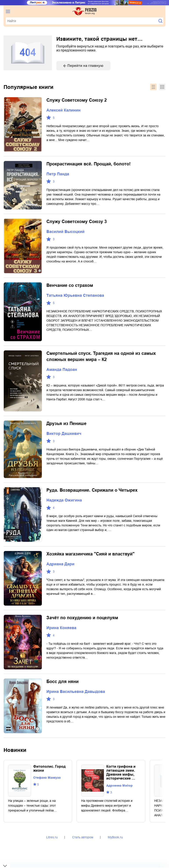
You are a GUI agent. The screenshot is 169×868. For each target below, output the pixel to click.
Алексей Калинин (63, 110)
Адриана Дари (60, 564)
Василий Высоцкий (65, 232)
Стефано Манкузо (47, 778)
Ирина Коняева (61, 628)
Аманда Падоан (62, 370)
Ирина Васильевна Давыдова (76, 692)
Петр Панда (58, 174)
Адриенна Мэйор (119, 786)
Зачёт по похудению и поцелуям (82, 618)
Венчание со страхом (70, 285)
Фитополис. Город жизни (49, 768)
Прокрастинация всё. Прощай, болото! (89, 164)
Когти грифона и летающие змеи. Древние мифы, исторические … (121, 772)
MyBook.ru (115, 837)
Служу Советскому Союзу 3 (77, 222)
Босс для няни (62, 681)
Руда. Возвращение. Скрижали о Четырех (92, 490)
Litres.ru (52, 837)
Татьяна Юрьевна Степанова (75, 295)
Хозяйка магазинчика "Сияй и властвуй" (90, 554)
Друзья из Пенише (66, 423)
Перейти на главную (85, 66)
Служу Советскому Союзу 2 (77, 100)
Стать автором (83, 837)
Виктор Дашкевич (64, 434)
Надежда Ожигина (64, 500)
